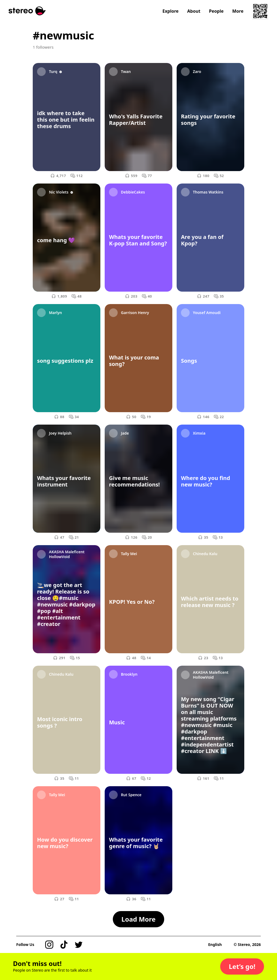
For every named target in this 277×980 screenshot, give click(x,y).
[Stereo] (27, 11)
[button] (242, 966)
